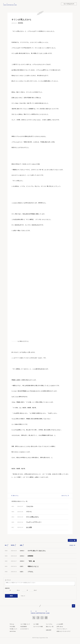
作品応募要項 (24, 626)
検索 (11, 595)
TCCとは (12, 623)
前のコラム (16, 495)
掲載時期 (7, 588)
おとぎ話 (29, 527)
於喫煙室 (30, 556)
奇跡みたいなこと (33, 566)
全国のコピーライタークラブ (63, 630)
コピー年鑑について (25, 623)
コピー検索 (36, 623)
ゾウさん (30, 571)
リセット (23, 595)
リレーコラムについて (69, 4)
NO (7, 545)
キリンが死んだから (32, 517)
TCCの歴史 (12, 626)
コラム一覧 (72, 540)
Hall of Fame (13, 630)
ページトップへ (73, 605)
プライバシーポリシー (62, 628)
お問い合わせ (60, 626)
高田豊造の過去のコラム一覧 (19, 501)
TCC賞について (13, 628)
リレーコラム (49, 623)
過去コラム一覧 (50, 626)
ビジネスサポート (25, 628)
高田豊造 (20, 23)
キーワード (8, 580)
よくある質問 (60, 623)
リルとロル (30, 506)
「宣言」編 (31, 561)
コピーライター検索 (38, 626)
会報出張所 (49, 629)
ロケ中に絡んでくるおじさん (37, 550)
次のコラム (64, 495)
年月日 (13, 545)
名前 (22, 545)
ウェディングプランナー (34, 522)
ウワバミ (29, 512)
